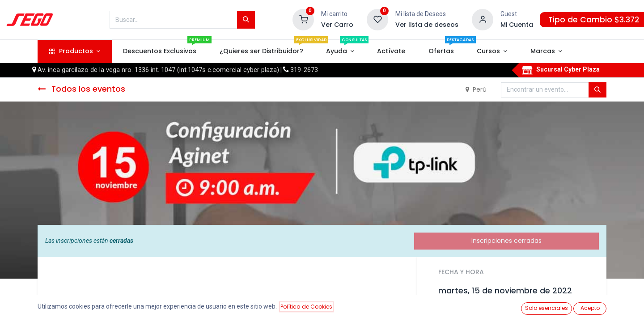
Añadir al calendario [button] (475, 311)
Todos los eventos (81, 89)
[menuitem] (160, 51)
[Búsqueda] (246, 20)
